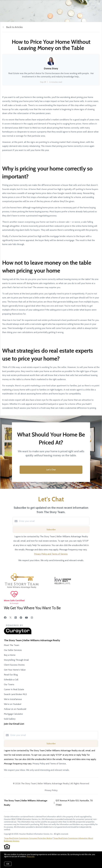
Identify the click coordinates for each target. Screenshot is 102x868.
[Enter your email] (54, 521)
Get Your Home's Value (15, 670)
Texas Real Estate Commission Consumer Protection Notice (28, 838)
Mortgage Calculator (13, 714)
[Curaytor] (18, 634)
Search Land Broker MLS (15, 694)
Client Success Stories (14, 665)
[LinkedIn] (16, 618)
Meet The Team (12, 645)
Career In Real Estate (14, 689)
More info (31, 856)
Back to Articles (15, 27)
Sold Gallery (10, 719)
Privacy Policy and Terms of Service (51, 554)
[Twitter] (10, 618)
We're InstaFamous (13, 699)
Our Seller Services (13, 650)
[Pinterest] (21, 618)
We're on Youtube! (13, 704)
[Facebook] (5, 618)
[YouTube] (26, 618)
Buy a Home (10, 655)
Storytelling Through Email (16, 660)
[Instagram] (32, 618)
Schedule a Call (11, 680)
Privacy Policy (51, 790)
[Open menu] (98, 4)
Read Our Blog (11, 675)
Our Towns (9, 684)
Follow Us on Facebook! (15, 709)
